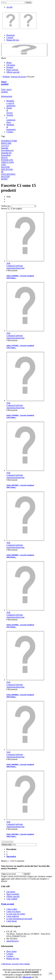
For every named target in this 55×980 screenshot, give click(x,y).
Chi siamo (11, 65)
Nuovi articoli (12, 70)
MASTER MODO (5, 178)
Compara (15, 266)
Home (9, 63)
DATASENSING (8, 174)
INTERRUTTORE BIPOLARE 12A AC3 (9, 143)
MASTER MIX (5, 168)
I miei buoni (12, 921)
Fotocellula (6, 155)
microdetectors (7, 150)
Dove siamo (11, 951)
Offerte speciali (13, 72)
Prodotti (10, 67)
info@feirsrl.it (12, 941)
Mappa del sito (13, 40)
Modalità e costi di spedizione (11, 103)
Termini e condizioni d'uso (11, 119)
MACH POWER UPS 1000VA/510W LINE (8, 161)
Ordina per (6, 206)
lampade (5, 148)
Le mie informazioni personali (19, 919)
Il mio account (8, 904)
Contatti (10, 38)
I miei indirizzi (13, 916)
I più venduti (12, 899)
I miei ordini (12, 909)
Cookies (10, 132)
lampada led (6, 153)
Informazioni (7, 96)
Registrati (10, 35)
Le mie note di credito (16, 914)
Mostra (4, 208)
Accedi (9, 7)
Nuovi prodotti (5, 83)
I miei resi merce (14, 911)
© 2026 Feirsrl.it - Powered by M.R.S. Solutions (15, 964)
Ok (51, 973)
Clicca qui (27, 977)
